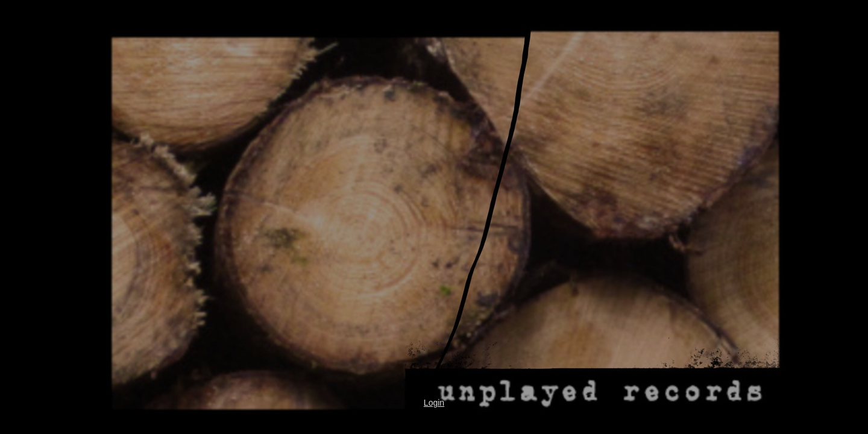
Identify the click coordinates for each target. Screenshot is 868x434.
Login (434, 403)
